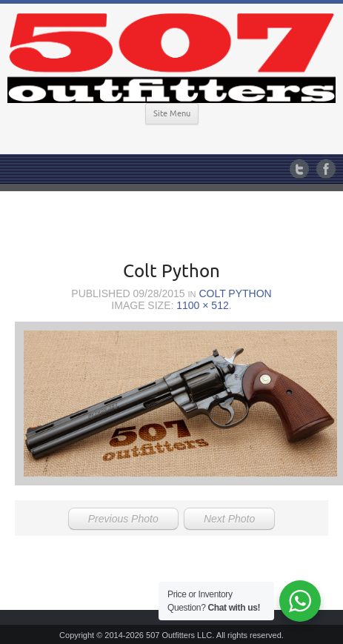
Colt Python (235, 293)
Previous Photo (123, 519)
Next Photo (229, 519)
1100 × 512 (202, 305)
